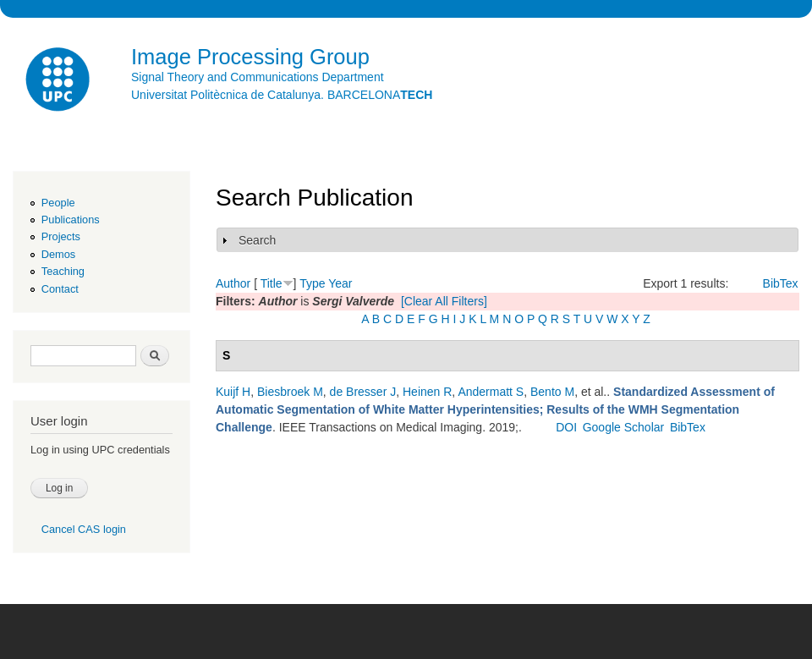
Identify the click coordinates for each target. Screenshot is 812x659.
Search (257, 240)
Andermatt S (491, 392)
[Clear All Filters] (444, 301)
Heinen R (427, 392)
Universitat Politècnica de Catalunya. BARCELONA (282, 95)
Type (312, 283)
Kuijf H (233, 392)
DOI (566, 427)
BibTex (781, 283)
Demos (58, 254)
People (58, 203)
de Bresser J (363, 392)
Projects (61, 236)
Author (233, 283)
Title (272, 283)
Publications (71, 220)
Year (340, 283)
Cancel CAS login (84, 529)
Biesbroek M (290, 392)
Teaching (63, 271)
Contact (60, 289)
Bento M (552, 392)
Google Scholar (624, 427)
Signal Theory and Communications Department (258, 77)
